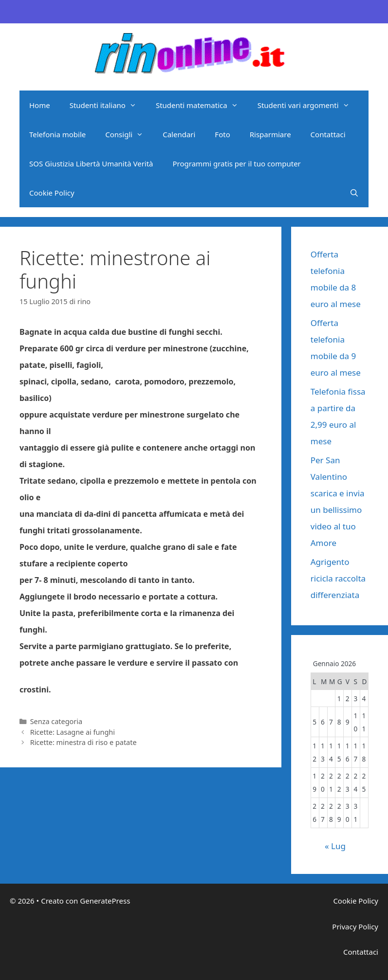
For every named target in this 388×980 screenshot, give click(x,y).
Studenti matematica (202, 105)
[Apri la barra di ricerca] (354, 193)
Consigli (129, 134)
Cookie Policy (52, 193)
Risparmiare (270, 134)
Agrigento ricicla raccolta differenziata (338, 578)
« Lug (335, 846)
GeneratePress (105, 901)
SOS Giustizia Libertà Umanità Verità (91, 163)
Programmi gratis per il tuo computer (237, 163)
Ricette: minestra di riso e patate (83, 742)
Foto (222, 134)
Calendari (179, 134)
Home (40, 105)
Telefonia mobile (57, 134)
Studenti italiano (108, 105)
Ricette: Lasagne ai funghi (73, 732)
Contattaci (328, 134)
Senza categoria (56, 721)
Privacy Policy (355, 926)
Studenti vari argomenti (308, 105)
